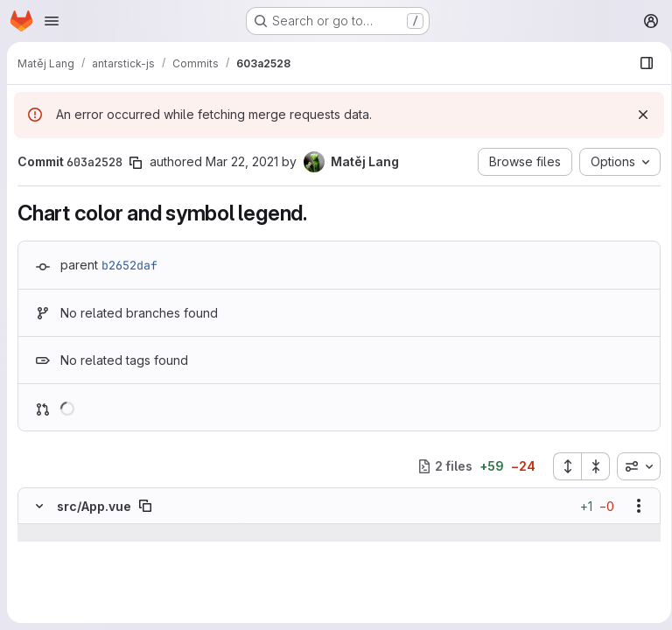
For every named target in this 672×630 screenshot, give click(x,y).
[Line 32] (38, 568)
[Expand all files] (561, 466)
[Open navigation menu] (52, 21)
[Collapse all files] (590, 466)
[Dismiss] (637, 115)
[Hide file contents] (39, 506)
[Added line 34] (80, 603)
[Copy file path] (145, 506)
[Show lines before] (62, 533)
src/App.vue (94, 506)
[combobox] (633, 466)
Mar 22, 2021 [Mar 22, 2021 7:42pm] (242, 161)
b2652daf (129, 265)
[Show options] (633, 506)
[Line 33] (38, 585)
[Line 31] (38, 550)
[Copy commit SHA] (136, 163)
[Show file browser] (640, 63)
